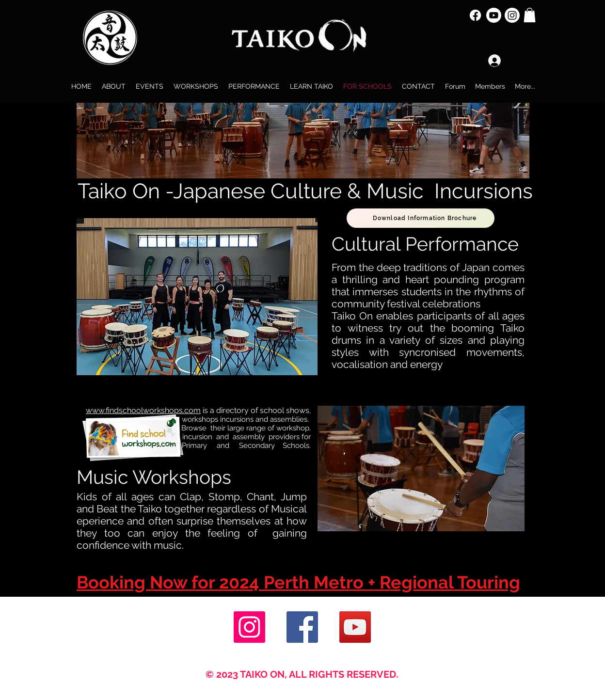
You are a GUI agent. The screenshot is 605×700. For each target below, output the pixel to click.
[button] (530, 15)
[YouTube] (355, 627)
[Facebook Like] (449, 16)
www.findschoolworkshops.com (143, 410)
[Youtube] (494, 15)
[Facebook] (475, 15)
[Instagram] (512, 15)
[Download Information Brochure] (421, 218)
